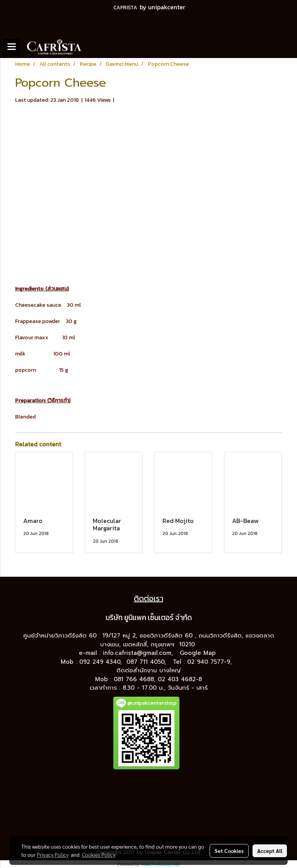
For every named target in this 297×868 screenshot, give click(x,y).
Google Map (199, 653)
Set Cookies (229, 851)
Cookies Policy (99, 854)
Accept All (270, 851)
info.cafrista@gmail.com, (139, 653)
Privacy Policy (53, 854)
